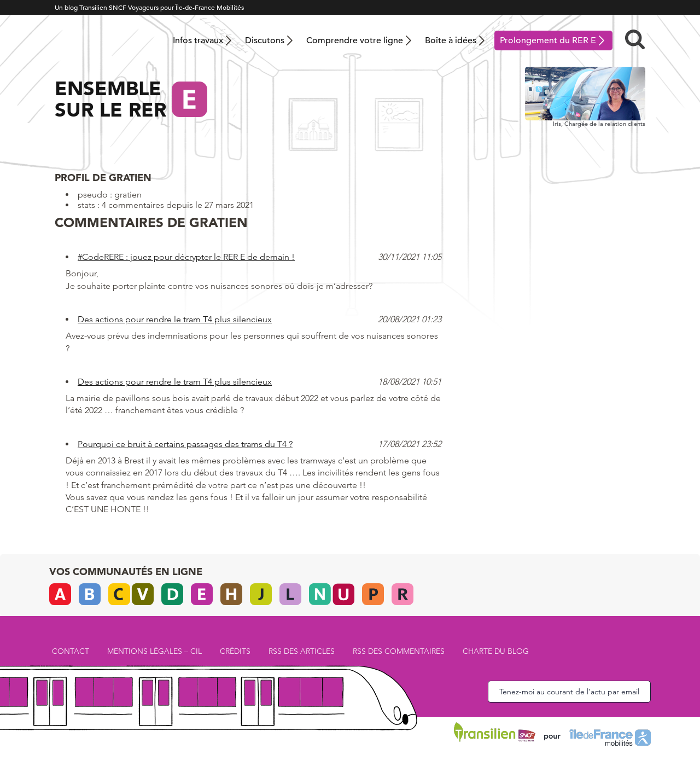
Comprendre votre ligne (355, 40)
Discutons (265, 40)
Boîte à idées (451, 40)
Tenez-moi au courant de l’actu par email (569, 692)
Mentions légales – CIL (154, 651)
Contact (71, 651)
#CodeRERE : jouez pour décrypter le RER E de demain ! (186, 257)
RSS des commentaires (399, 651)
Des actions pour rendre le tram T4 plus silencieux (175, 319)
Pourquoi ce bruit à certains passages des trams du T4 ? (185, 444)
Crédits (235, 651)
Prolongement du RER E (548, 40)
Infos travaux (198, 40)
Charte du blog (496, 651)
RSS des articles (302, 651)
